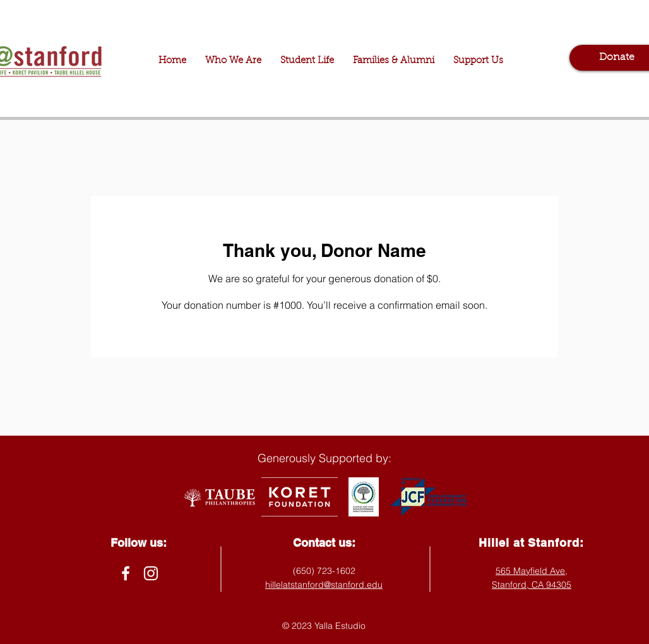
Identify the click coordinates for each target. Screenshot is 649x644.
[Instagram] (151, 573)
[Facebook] (126, 573)
